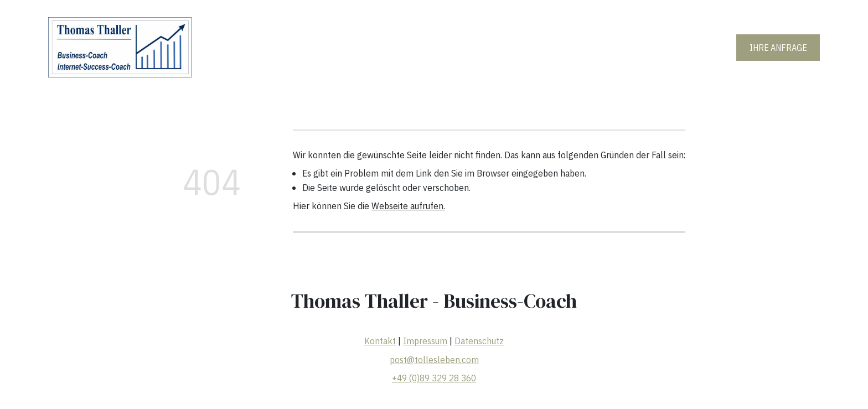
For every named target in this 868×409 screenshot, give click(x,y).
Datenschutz (479, 341)
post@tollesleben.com (434, 360)
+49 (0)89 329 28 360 (434, 378)
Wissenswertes (604, 47)
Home (353, 47)
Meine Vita (400, 47)
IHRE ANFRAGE (778, 48)
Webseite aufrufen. (408, 206)
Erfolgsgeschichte (469, 47)
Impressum (425, 341)
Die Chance (539, 47)
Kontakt (380, 341)
